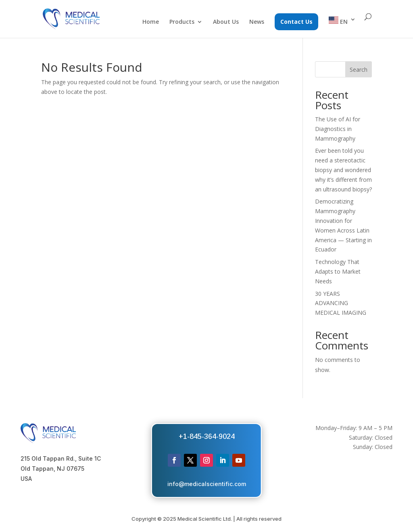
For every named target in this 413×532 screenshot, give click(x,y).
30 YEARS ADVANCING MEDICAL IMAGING (341, 303)
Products (182, 22)
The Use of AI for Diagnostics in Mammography (338, 129)
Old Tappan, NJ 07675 (52, 469)
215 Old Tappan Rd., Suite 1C (61, 458)
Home (151, 22)
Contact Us (296, 22)
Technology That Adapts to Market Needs (338, 271)
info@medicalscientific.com (207, 484)
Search (359, 70)
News (257, 22)
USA (26, 479)
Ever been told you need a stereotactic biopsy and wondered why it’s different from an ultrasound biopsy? (343, 170)
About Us (226, 22)
